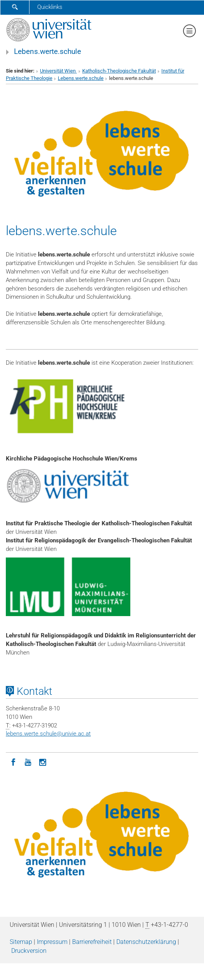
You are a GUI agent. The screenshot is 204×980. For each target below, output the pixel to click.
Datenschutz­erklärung (146, 942)
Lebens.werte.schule (48, 52)
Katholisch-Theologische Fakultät (119, 71)
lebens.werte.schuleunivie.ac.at (48, 734)
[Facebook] (13, 762)
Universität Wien (58, 71)
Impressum (52, 942)
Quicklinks (50, 7)
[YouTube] (28, 762)
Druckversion (29, 951)
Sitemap (21, 942)
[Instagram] (43, 762)
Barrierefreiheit (92, 942)
